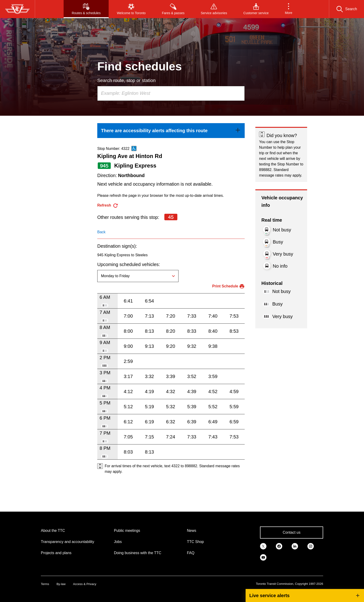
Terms (45, 584)
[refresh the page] (108, 206)
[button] (289, 9)
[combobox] (171, 93)
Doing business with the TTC (138, 553)
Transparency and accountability (68, 542)
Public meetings (127, 531)
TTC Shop (195, 542)
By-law (61, 584)
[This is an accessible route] (134, 148)
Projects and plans (56, 553)
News (192, 531)
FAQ (191, 553)
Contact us (292, 532)
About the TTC (53, 531)
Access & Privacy (84, 584)
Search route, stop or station (126, 80)
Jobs (118, 542)
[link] (171, 131)
